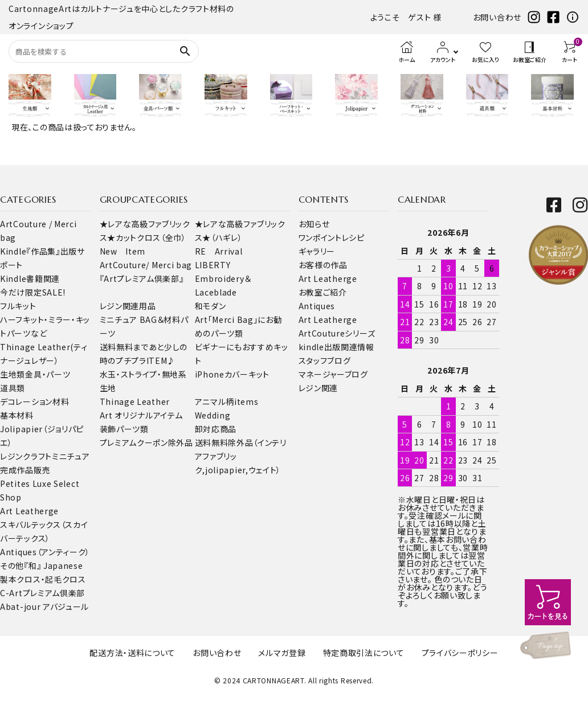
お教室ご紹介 (323, 292)
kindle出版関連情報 (336, 347)
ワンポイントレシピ (332, 237)
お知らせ (314, 224)
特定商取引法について (364, 653)
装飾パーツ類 (124, 429)
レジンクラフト (26, 456)
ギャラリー (317, 251)
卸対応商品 (216, 429)
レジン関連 (318, 388)
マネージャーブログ (333, 374)
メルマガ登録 (282, 653)
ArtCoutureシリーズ (337, 333)
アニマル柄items (227, 401)
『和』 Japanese (53, 565)
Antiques (317, 306)
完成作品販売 (25, 470)
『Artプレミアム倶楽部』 (142, 278)
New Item (123, 251)
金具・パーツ (48, 374)
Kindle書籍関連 (30, 278)
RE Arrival (219, 251)
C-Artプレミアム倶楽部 (42, 593)
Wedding (213, 415)
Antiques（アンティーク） (45, 552)
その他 (12, 565)
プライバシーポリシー (460, 653)
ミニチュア (71, 456)
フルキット (18, 306)
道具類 (13, 388)
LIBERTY (213, 265)
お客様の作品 (323, 265)
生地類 (13, 374)
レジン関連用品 (128, 306)
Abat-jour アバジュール (44, 606)
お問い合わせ (497, 17)
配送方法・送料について (132, 653)
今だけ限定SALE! (33, 292)
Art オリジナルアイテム (141, 415)
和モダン (211, 306)
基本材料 (17, 415)
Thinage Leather (135, 401)
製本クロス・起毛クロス (43, 579)
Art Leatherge (29, 511)
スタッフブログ (325, 360)
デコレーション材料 (34, 401)
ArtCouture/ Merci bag (146, 265)
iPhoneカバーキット (232, 374)
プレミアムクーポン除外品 (146, 442)
